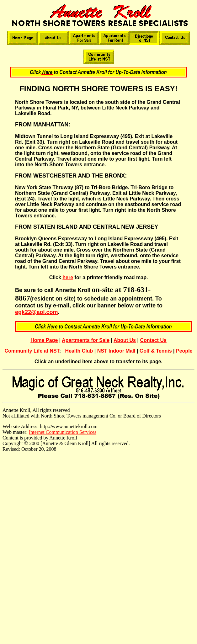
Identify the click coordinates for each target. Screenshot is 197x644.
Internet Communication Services (63, 432)
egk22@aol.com (37, 312)
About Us (125, 340)
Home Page (44, 340)
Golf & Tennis (156, 351)
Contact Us (153, 340)
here (68, 277)
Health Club (79, 351)
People (184, 351)
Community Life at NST (32, 351)
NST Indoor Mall (116, 351)
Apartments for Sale (86, 340)
